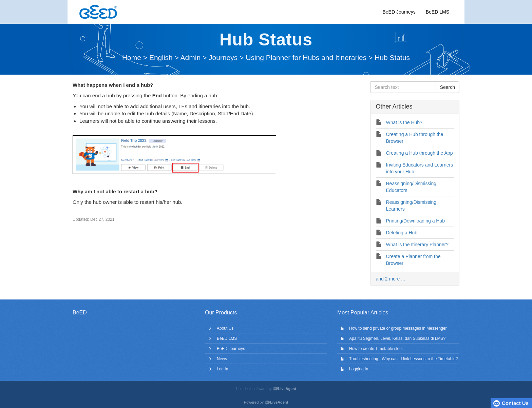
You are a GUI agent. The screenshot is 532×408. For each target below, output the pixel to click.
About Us (225, 328)
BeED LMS (438, 12)
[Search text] (403, 87)
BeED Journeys (399, 12)
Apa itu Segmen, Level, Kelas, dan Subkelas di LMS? (397, 338)
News (222, 359)
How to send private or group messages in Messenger (398, 328)
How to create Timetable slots (376, 349)
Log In (222, 369)
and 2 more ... (391, 279)
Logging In (359, 369)
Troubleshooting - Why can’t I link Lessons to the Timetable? (403, 359)
